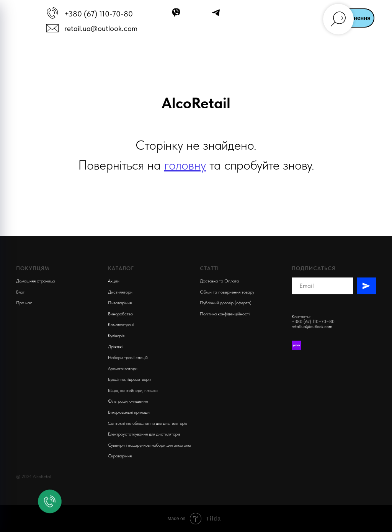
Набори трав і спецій (128, 357)
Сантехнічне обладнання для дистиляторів (148, 423)
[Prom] (296, 345)
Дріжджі (115, 347)
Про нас (24, 303)
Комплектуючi (121, 325)
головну (185, 165)
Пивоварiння (120, 303)
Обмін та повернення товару (227, 292)
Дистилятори (120, 292)
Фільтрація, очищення (128, 401)
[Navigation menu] (13, 54)
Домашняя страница (35, 281)
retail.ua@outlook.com (101, 28)
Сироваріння (120, 456)
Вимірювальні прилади (129, 412)
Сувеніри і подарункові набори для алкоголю (149, 445)
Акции (114, 281)
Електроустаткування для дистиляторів (144, 434)
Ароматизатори (123, 369)
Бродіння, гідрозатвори (129, 379)
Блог (20, 292)
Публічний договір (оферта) (226, 303)
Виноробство (120, 314)
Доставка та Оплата (219, 281)
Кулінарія (116, 336)
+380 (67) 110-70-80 (99, 14)
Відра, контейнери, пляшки (133, 390)
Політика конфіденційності (225, 314)
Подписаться (314, 268)
